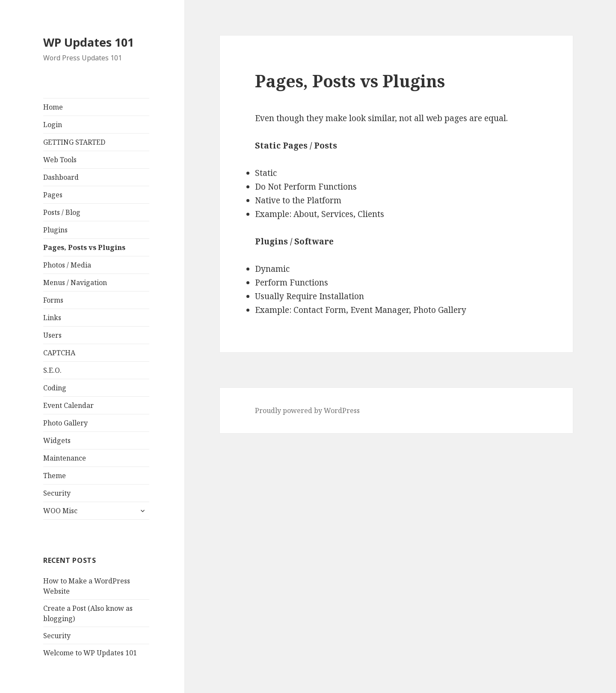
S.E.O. (52, 370)
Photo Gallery (65, 423)
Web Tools (60, 160)
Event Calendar (68, 405)
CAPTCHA (59, 353)
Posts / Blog (62, 212)
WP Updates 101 (89, 42)
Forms (53, 300)
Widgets (57, 440)
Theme (55, 476)
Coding (55, 388)
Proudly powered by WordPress (307, 410)
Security (57, 493)
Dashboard (61, 177)
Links (52, 318)
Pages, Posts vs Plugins (84, 247)
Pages (53, 195)
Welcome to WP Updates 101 (90, 653)
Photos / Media (67, 265)
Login (53, 125)
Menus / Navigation (75, 283)
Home (53, 107)
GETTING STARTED (74, 142)
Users (52, 335)
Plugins (55, 230)
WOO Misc (60, 511)
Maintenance (65, 458)
